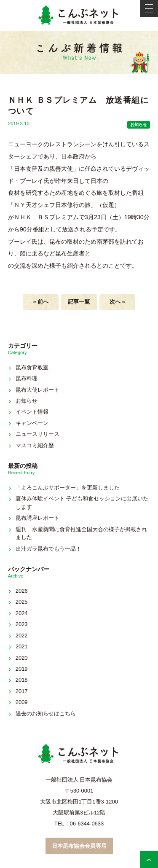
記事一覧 (79, 302)
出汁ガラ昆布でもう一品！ (48, 549)
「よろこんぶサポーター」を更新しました (68, 488)
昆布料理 (27, 378)
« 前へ (41, 302)
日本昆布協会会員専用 (79, 846)
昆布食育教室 (32, 367)
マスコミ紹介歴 (35, 445)
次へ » (117, 302)
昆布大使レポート (37, 390)
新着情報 (79, 52)
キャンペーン (32, 423)
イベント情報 (32, 412)
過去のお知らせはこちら (46, 713)
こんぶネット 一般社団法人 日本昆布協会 (79, 15)
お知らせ (139, 125)
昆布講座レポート (37, 518)
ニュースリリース (37, 434)
